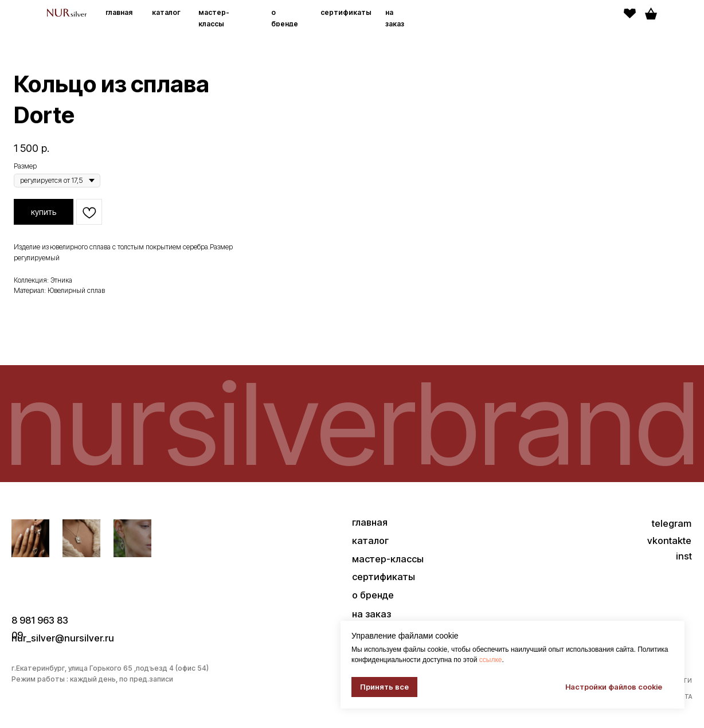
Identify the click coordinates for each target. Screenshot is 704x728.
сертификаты (346, 12)
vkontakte (669, 541)
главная (119, 12)
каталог (166, 12)
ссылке (491, 660)
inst (684, 556)
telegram (672, 523)
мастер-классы (388, 559)
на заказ (371, 614)
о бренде (373, 595)
